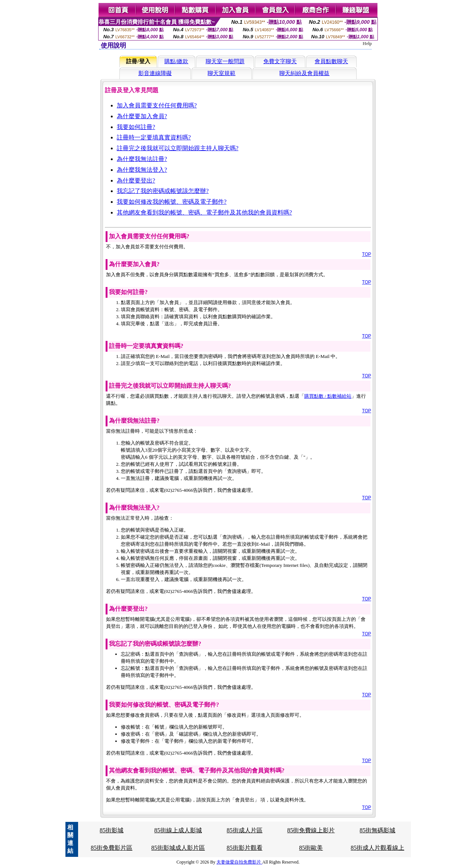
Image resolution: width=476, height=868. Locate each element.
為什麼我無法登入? (142, 170)
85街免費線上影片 (311, 830)
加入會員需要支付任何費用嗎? (157, 105)
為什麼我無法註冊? (142, 159)
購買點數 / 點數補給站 (328, 396)
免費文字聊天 (280, 61)
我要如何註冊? (136, 127)
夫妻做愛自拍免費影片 (239, 862)
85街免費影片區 (112, 848)
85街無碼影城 (377, 830)
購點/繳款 (176, 61)
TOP (367, 254)
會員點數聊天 (331, 61)
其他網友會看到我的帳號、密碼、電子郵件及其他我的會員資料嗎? (204, 212)
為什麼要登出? (136, 180)
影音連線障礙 (155, 73)
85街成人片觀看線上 (377, 848)
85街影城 (112, 830)
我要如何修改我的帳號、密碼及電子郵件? (172, 202)
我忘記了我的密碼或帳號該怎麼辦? (163, 191)
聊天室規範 (221, 73)
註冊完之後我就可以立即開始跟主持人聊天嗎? (178, 148)
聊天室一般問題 (225, 61)
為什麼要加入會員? (142, 116)
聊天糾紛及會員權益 (304, 73)
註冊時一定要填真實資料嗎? (154, 137)
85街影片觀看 (245, 848)
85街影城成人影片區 (178, 848)
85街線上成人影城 (178, 830)
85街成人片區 (245, 830)
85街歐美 (311, 848)
